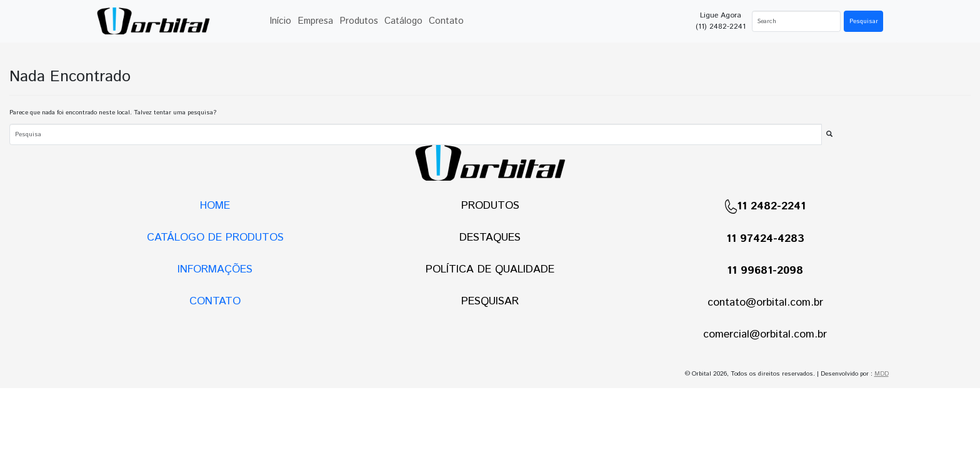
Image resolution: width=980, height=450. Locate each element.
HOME (215, 206)
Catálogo (403, 21)
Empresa (315, 21)
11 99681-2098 (765, 271)
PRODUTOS (490, 206)
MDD (882, 374)
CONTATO (215, 301)
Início (280, 21)
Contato (446, 21)
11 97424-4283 (765, 239)
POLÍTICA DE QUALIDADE (490, 269)
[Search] (796, 21)
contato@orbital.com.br (765, 302)
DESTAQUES (490, 237)
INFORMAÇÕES (215, 269)
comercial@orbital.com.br (765, 334)
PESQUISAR (490, 301)
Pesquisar (864, 21)
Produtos (359, 21)
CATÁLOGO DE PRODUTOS (215, 237)
